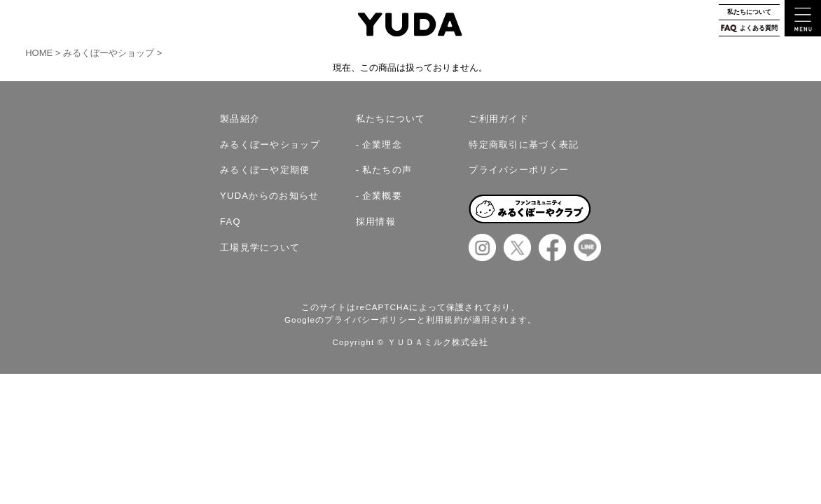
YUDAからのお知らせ (270, 196)
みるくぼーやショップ (109, 53)
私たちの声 (387, 170)
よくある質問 (749, 28)
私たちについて (749, 12)
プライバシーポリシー (519, 170)
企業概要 (382, 196)
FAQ (230, 222)
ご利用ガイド (499, 119)
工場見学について (260, 247)
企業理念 (382, 145)
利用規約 (444, 320)
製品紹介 (240, 119)
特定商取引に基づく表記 (524, 145)
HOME (40, 53)
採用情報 (376, 222)
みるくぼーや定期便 (265, 170)
